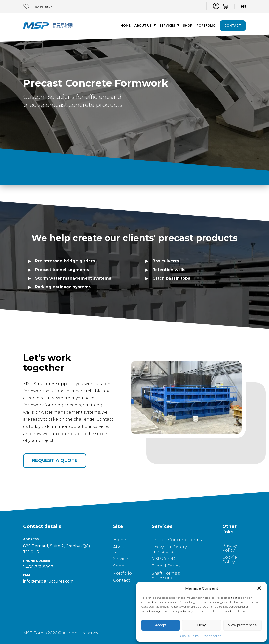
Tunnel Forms (166, 566)
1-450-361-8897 (38, 6)
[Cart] (225, 6)
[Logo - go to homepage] (48, 26)
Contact (233, 26)
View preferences (243, 625)
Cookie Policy (190, 636)
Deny (201, 625)
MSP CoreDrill (166, 559)
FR (243, 7)
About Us (143, 26)
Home (126, 26)
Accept (161, 625)
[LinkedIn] (197, 6)
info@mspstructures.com (48, 581)
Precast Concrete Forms (177, 540)
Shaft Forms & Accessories (166, 575)
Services (167, 26)
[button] (259, 588)
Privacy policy (211, 636)
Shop (188, 26)
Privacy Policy (230, 548)
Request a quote (55, 460)
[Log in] (216, 6)
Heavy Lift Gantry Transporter (169, 549)
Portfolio (206, 26)
